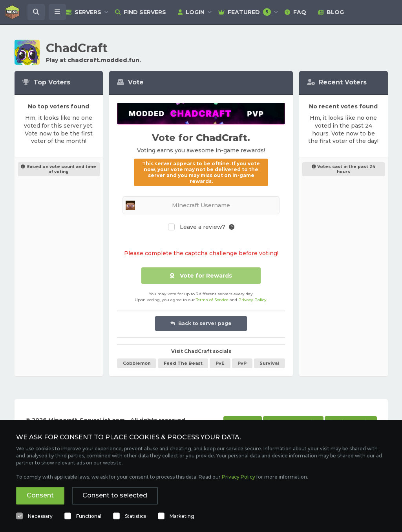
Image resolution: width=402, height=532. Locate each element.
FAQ (295, 12)
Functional (89, 516)
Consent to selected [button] (115, 495)
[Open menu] (57, 12)
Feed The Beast (183, 363)
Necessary (40, 516)
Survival (269, 363)
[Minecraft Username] (201, 205)
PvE (220, 363)
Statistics (135, 516)
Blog (331, 12)
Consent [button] (40, 495)
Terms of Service (212, 300)
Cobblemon (137, 363)
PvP (242, 363)
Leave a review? (203, 227)
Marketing (182, 516)
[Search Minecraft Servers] (36, 12)
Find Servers (141, 12)
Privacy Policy (252, 300)
